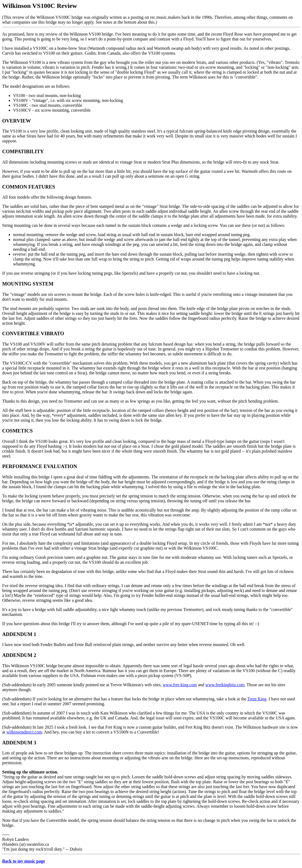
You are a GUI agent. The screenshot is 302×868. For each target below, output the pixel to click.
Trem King (257, 699)
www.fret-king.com (180, 685)
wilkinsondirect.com (24, 732)
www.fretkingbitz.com (225, 685)
